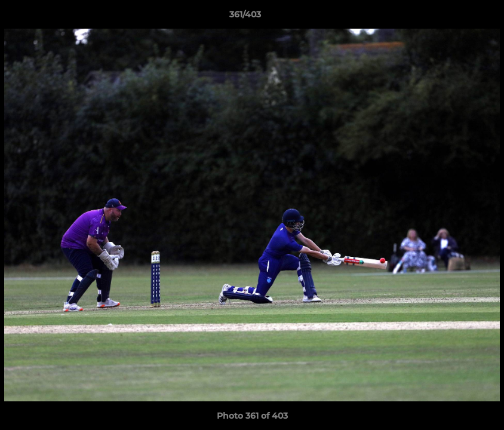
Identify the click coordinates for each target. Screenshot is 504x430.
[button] (454, 17)
